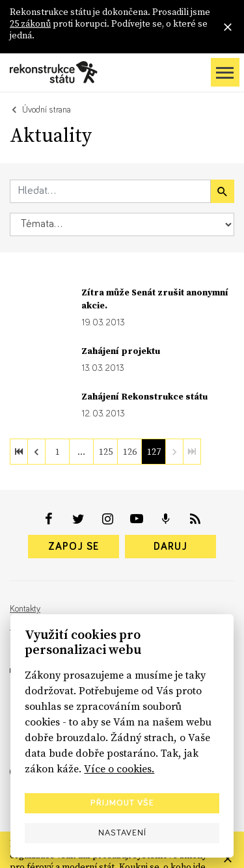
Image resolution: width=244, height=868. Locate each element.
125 (106, 452)
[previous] (36, 452)
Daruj (170, 547)
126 (130, 452)
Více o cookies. (119, 768)
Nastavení (122, 833)
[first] (19, 452)
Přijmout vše (122, 803)
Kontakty (25, 609)
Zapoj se (74, 547)
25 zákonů (30, 23)
